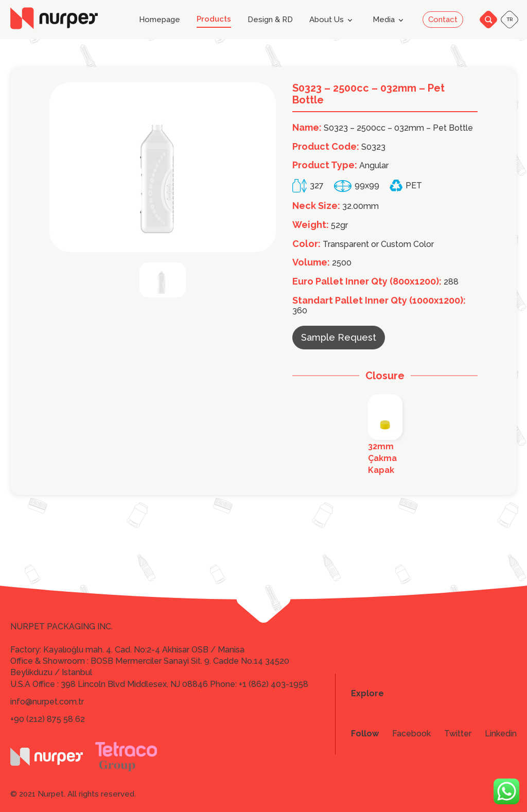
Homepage (160, 20)
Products (214, 19)
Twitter (458, 734)
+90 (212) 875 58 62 (48, 719)
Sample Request (339, 337)
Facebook (411, 734)
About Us (333, 20)
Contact (443, 20)
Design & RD (270, 20)
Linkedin (501, 734)
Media (390, 20)
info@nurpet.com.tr (47, 702)
